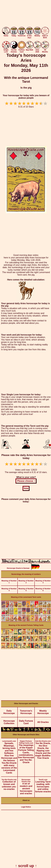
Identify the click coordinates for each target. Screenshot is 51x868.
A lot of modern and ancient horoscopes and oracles (26, 786)
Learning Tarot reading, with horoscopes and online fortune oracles (43, 785)
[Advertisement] (26, 14)
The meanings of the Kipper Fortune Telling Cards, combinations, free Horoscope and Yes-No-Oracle (26, 751)
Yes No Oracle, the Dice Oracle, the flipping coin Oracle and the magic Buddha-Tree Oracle (43, 749)
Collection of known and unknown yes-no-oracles (9, 784)
